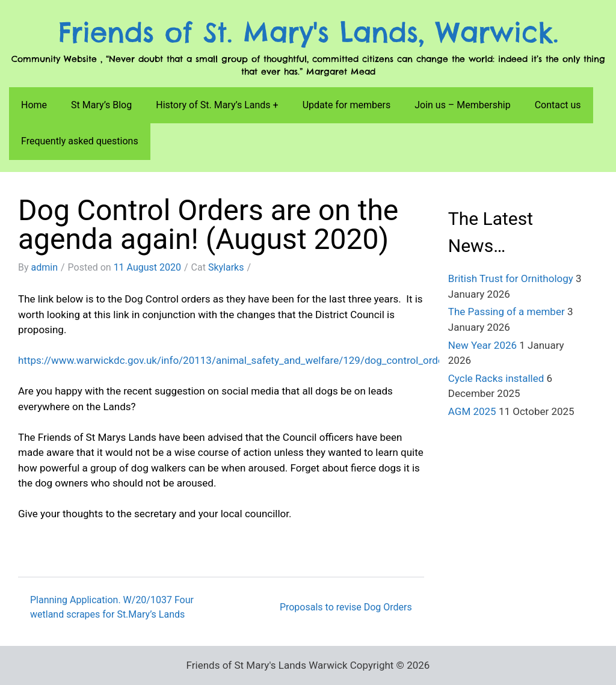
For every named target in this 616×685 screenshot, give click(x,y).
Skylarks (226, 267)
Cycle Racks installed (496, 378)
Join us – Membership (462, 105)
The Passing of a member (507, 312)
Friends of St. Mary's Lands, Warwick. (308, 32)
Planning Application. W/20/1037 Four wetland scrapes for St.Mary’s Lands (112, 607)
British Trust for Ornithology (511, 278)
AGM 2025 (472, 411)
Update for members (347, 105)
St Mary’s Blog (101, 105)
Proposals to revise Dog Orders (346, 607)
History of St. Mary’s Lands (213, 105)
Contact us (558, 105)
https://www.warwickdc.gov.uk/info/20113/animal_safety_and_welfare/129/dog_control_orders (235, 360)
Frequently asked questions (80, 141)
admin (45, 267)
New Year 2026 (482, 345)
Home (34, 105)
